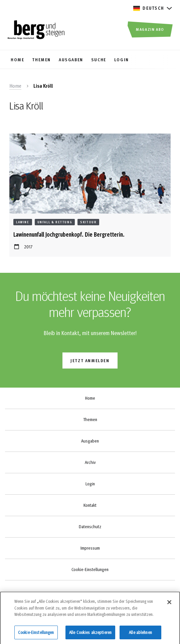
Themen (90, 419)
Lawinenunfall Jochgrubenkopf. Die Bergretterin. (69, 234)
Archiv (90, 462)
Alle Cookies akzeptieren (90, 635)
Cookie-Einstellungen (90, 569)
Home (15, 86)
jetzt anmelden (90, 360)
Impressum (90, 548)
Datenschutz (90, 527)
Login (90, 484)
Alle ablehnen (140, 635)
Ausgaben (90, 441)
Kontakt (90, 505)
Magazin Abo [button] (150, 29)
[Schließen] (169, 605)
